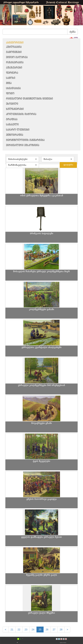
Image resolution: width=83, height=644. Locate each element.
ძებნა (73, 32)
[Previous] (6, 630)
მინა (9, 83)
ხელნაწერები (15, 109)
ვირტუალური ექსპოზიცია (23, 145)
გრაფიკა (12, 119)
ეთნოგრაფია (15, 135)
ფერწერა (12, 73)
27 (54, 630)
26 (47, 630)
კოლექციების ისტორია (21, 114)
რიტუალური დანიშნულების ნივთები (29, 99)
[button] (22, 159)
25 (40, 630)
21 (12, 630)
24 (33, 630)
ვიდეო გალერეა (17, 57)
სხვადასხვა (13, 88)
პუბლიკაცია (14, 47)
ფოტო (10, 94)
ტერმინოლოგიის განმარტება (25, 140)
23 (26, 630)
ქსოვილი (12, 104)
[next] (67, 630)
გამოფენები (14, 52)
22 (19, 630)
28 (61, 630)
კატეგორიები (15, 43)
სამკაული (12, 125)
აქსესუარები (14, 68)
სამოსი (11, 78)
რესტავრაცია (15, 63)
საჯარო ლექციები (18, 130)
